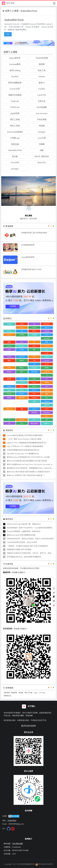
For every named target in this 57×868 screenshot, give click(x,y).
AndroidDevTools (15, 150)
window (22, 390)
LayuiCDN (42, 95)
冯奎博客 (7, 693)
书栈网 (42, 144)
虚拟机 (47, 368)
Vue (34, 364)
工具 (22, 409)
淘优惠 (42, 126)
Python (47, 409)
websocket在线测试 (15, 132)
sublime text (9, 409)
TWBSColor (15, 107)
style (47, 398)
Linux (22, 327)
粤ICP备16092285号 (44, 864)
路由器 (22, 360)
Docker (9, 357)
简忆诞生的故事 (28, 726)
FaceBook (47, 346)
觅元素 (15, 156)
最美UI (42, 83)
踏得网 (42, 64)
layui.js (34, 409)
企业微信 (34, 335)
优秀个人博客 (12, 11)
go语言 (9, 379)
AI (47, 375)
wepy (22, 342)
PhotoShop (47, 412)
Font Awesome (42, 113)
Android (22, 379)
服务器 (9, 398)
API (9, 423)
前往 (8, 34)
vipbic (36, 693)
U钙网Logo (15, 138)
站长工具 (42, 70)
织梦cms (47, 423)
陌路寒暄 (14, 693)
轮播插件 (47, 405)
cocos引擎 (42, 138)
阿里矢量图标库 (15, 83)
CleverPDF (15, 163)
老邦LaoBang (15, 70)
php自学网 (15, 113)
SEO (34, 394)
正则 (34, 401)
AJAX (34, 420)
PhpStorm (47, 401)
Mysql (22, 386)
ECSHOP (34, 398)
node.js (34, 386)
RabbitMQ (22, 357)
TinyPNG (15, 76)
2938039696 (12, 820)
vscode (47, 353)
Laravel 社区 (15, 89)
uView (47, 335)
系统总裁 (15, 144)
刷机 (34, 350)
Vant (34, 324)
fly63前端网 (42, 107)
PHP (47, 420)
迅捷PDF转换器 (15, 95)
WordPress (22, 346)
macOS (34, 327)
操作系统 (34, 412)
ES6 (34, 342)
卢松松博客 (42, 119)
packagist (15, 169)
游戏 (47, 342)
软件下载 (34, 372)
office (22, 423)
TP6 (34, 360)
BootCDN (42, 163)
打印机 (9, 324)
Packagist (42, 132)
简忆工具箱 (15, 119)
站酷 (42, 150)
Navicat (9, 331)
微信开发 (22, 398)
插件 (9, 360)
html (47, 386)
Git (47, 379)
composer (47, 357)
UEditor (22, 394)
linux (9, 390)
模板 (47, 394)
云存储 (22, 350)
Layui (22, 382)
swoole (47, 364)
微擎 (9, 342)
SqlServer (9, 335)
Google (22, 324)
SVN (34, 357)
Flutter (47, 349)
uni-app (9, 346)
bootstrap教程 (15, 64)
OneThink (47, 360)
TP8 (22, 331)
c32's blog (42, 693)
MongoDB (47, 338)
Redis (9, 368)
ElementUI (47, 324)
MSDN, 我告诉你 (42, 156)
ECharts (34, 390)
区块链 (47, 382)
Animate (42, 76)
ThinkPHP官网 (42, 58)
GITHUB (47, 390)
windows (47, 327)
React (34, 382)
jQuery (47, 416)
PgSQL (34, 331)
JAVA (34, 379)
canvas (34, 346)
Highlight (47, 331)
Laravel (9, 386)
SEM (9, 349)
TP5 (9, 420)
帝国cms (22, 368)
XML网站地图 (17, 844)
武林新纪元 (7, 696)
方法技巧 (9, 372)
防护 (22, 372)
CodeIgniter (34, 368)
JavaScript (47, 372)
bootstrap (9, 394)
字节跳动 (22, 335)
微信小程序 (34, 423)
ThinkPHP (22, 420)
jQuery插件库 (15, 58)
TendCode (15, 101)
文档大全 (42, 101)
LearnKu (42, 89)
